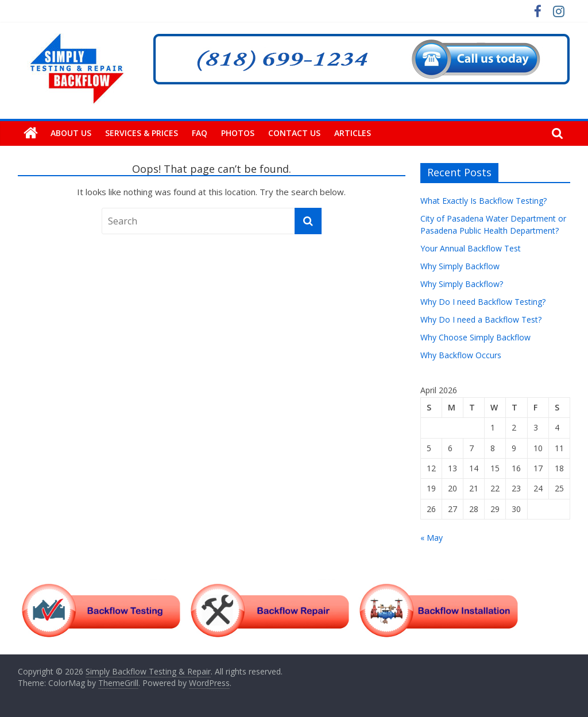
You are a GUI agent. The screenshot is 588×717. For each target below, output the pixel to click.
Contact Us (294, 133)
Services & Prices (142, 133)
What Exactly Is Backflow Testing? (483, 201)
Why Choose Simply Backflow (475, 337)
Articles (353, 133)
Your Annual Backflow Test (471, 248)
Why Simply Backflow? (462, 284)
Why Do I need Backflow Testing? (483, 302)
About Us (71, 133)
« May (432, 538)
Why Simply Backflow (460, 266)
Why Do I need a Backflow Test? (481, 319)
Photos (238, 133)
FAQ (200, 133)
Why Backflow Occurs (461, 355)
